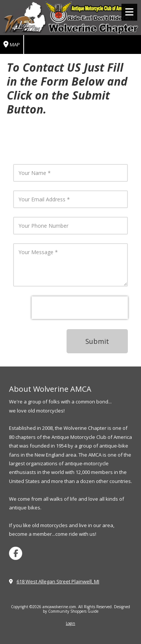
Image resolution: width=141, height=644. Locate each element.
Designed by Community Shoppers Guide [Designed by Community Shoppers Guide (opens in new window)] (87, 609)
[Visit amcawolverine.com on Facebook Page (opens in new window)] (16, 553)
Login (70, 623)
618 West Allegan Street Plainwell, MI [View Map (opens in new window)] (58, 581)
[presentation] (80, 308)
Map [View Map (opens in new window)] (12, 45)
